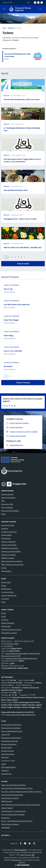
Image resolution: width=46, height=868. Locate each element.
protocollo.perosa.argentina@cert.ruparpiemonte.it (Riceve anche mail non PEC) (21, 655)
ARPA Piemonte (7, 801)
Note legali (5, 757)
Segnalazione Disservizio (10, 741)
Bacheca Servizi (7, 748)
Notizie (4, 586)
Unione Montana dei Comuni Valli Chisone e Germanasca (21, 805)
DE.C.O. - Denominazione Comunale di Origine (17, 821)
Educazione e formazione (10, 548)
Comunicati (5, 599)
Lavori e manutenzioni (9, 595)
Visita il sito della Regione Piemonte (13, 785)
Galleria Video (6, 626)
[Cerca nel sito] (40, 9)
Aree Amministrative (8, 498)
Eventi (3, 613)
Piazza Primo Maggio (11, 320)
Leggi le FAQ (6, 734)
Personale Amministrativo (10, 511)
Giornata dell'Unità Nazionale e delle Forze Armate (22, 99)
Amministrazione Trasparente (11, 725)
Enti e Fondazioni (7, 507)
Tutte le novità (23, 264)
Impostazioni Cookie (8, 761)
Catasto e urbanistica (8, 542)
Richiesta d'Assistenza (9, 744)
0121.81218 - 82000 (11, 644)
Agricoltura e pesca (8, 525)
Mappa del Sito (6, 774)
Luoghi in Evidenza (11, 285)
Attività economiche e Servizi (11, 629)
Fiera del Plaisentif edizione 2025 (16, 190)
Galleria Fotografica (8, 623)
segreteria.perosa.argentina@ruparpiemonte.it (21, 658)
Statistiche (5, 770)
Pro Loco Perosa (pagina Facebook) (13, 814)
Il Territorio (5, 620)
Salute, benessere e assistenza (12, 561)
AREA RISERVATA (22, 865)
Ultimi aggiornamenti (8, 767)
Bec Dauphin (8, 366)
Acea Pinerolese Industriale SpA (12, 795)
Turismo (4, 568)
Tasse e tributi (6, 582)
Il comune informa (7, 592)
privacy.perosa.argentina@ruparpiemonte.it (20, 715)
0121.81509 (9, 646)
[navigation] (4, 9)
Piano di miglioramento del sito (12, 731)
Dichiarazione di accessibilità (11, 728)
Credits (4, 764)
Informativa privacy (8, 754)
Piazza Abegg (9, 335)
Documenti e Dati (7, 504)
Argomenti (11, 28)
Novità (7, 96)
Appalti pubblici (6, 535)
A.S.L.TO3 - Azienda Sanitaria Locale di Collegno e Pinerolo (21, 791)
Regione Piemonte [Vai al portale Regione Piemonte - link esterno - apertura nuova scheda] (8, 2)
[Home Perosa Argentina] (22, 9)
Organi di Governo (7, 494)
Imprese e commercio (8, 555)
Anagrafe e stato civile (9, 532)
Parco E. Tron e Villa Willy (13, 351)
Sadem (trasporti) (7, 808)
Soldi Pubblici (6, 827)
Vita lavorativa (6, 571)
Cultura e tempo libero (9, 545)
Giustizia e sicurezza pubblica (11, 551)
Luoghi (3, 616)
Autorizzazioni (6, 538)
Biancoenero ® (17, 860)
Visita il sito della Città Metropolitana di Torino (17, 788)
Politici (3, 514)
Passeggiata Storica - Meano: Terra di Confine (20, 219)
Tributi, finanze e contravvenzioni (12, 564)
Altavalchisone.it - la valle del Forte (13, 811)
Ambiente (5, 528)
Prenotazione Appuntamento (11, 738)
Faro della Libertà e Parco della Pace (17, 304)
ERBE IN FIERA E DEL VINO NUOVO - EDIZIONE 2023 (23, 248)
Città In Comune (26, 855)
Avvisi (3, 602)
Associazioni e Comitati (9, 633)
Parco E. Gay (8, 289)
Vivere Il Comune (23, 383)
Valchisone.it (6, 818)
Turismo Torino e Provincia (10, 798)
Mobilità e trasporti (8, 558)
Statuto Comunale (8, 751)
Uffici (3, 501)
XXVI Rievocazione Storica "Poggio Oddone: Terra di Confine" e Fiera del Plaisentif (22, 160)
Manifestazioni (6, 589)
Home (4, 28)
